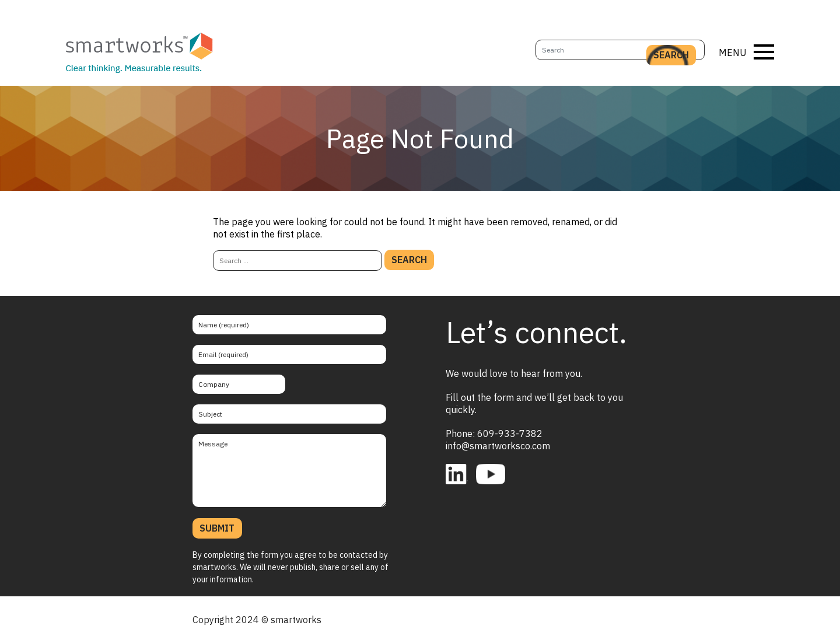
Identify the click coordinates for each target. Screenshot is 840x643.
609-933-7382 (510, 434)
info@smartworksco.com (498, 446)
